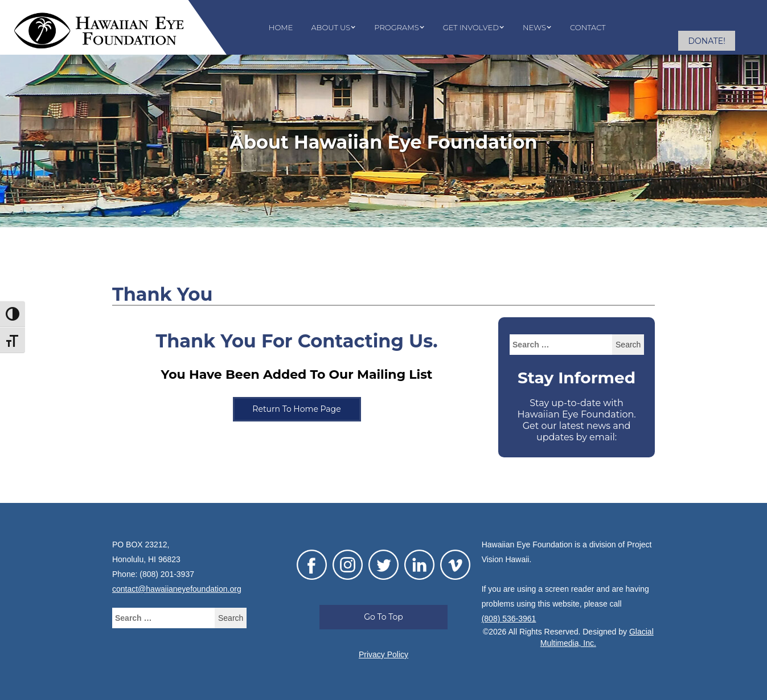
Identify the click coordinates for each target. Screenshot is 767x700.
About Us (331, 27)
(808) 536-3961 (509, 619)
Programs (396, 27)
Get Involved (471, 27)
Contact (588, 27)
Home (281, 27)
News (534, 27)
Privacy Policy (383, 654)
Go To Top (383, 617)
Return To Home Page (296, 409)
